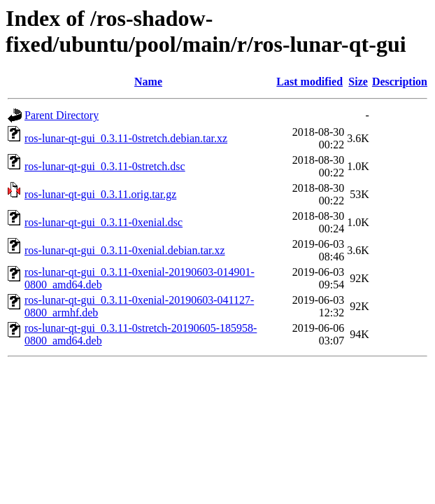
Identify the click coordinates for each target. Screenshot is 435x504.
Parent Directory (62, 115)
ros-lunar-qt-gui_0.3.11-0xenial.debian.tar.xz (125, 250)
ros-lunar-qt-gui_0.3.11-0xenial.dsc (104, 222)
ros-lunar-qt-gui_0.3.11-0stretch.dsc (105, 166)
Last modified (309, 82)
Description (400, 82)
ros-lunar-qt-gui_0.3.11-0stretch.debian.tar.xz (126, 138)
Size (358, 82)
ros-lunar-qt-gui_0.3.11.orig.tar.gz (100, 194)
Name (148, 82)
